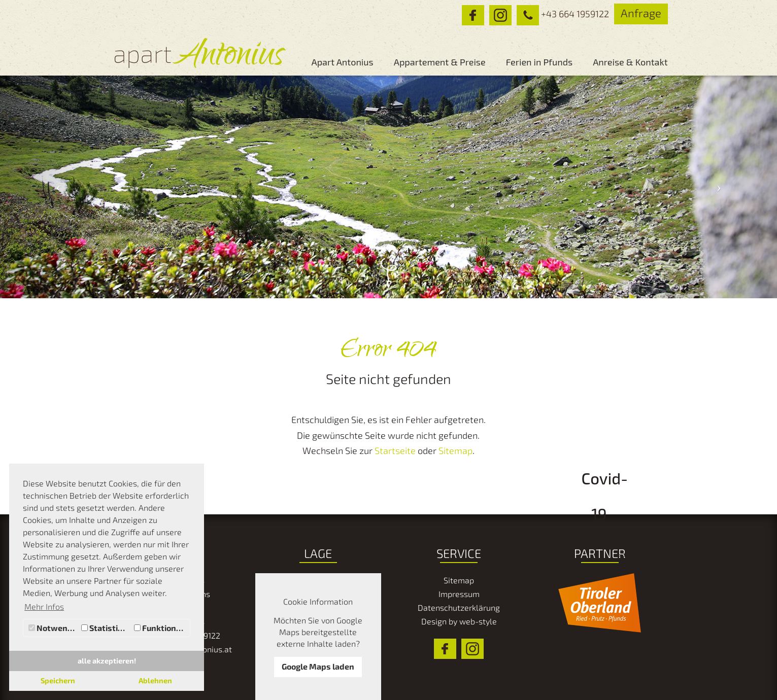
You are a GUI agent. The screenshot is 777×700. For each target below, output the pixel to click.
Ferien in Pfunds (539, 62)
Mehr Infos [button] (44, 606)
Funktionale (161, 628)
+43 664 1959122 (560, 14)
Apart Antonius (342, 62)
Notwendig (54, 628)
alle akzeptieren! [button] (107, 661)
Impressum (459, 594)
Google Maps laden (318, 666)
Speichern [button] (58, 680)
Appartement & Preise (440, 62)
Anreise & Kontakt (630, 62)
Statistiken (106, 628)
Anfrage (641, 13)
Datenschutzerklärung (459, 607)
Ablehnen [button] (155, 680)
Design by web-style (459, 621)
